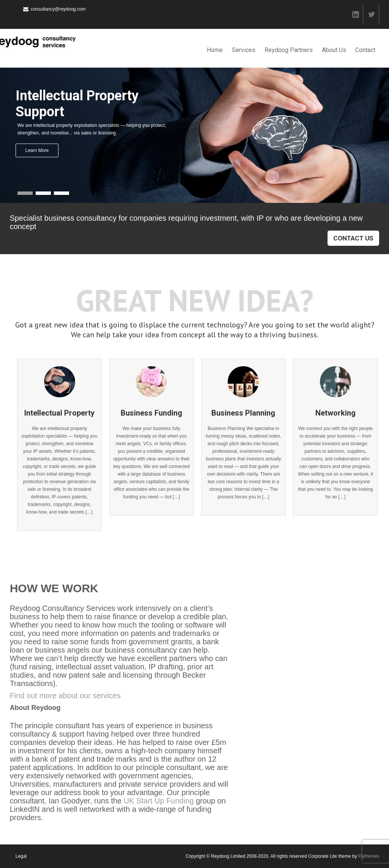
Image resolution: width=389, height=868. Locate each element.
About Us (334, 50)
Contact (365, 50)
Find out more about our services (65, 696)
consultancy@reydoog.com (58, 9)
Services (244, 50)
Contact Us (353, 238)
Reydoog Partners (289, 50)
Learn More (37, 150)
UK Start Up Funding (159, 801)
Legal (21, 856)
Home (215, 50)
